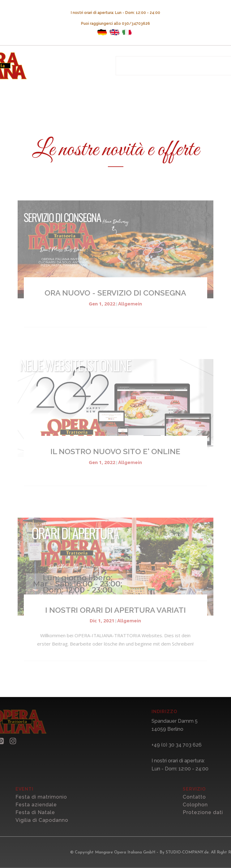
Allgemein (130, 304)
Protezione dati (208, 812)
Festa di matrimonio (47, 797)
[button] (9, 741)
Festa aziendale (41, 805)
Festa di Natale (41, 812)
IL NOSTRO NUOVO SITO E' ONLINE (115, 451)
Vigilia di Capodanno (47, 820)
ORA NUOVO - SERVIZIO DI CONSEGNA (115, 293)
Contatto (200, 797)
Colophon (201, 805)
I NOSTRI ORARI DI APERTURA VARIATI (115, 610)
